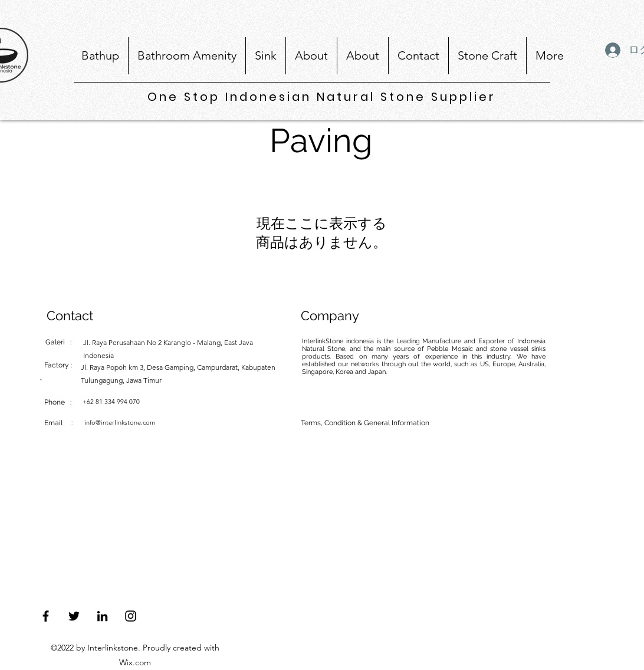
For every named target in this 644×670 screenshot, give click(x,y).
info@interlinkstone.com (120, 422)
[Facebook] (46, 616)
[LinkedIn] (102, 616)
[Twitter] (74, 616)
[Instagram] (131, 616)
